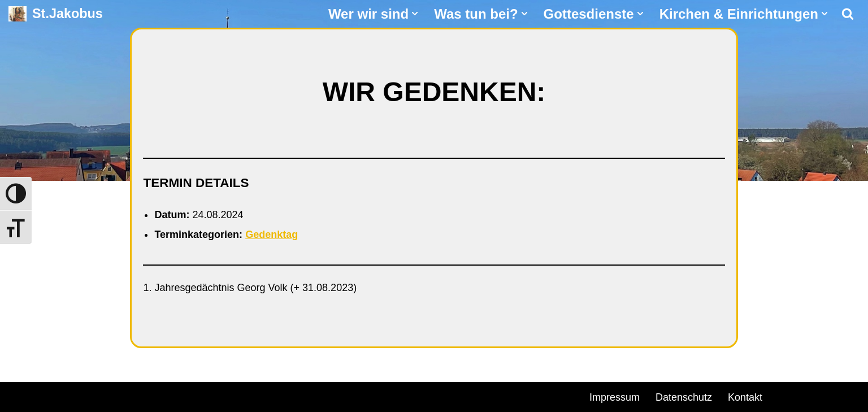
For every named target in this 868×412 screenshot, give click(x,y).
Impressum (615, 397)
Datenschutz (684, 397)
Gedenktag (272, 235)
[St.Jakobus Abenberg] (56, 14)
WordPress (137, 396)
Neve (20, 396)
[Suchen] (848, 14)
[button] (415, 14)
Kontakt (745, 397)
